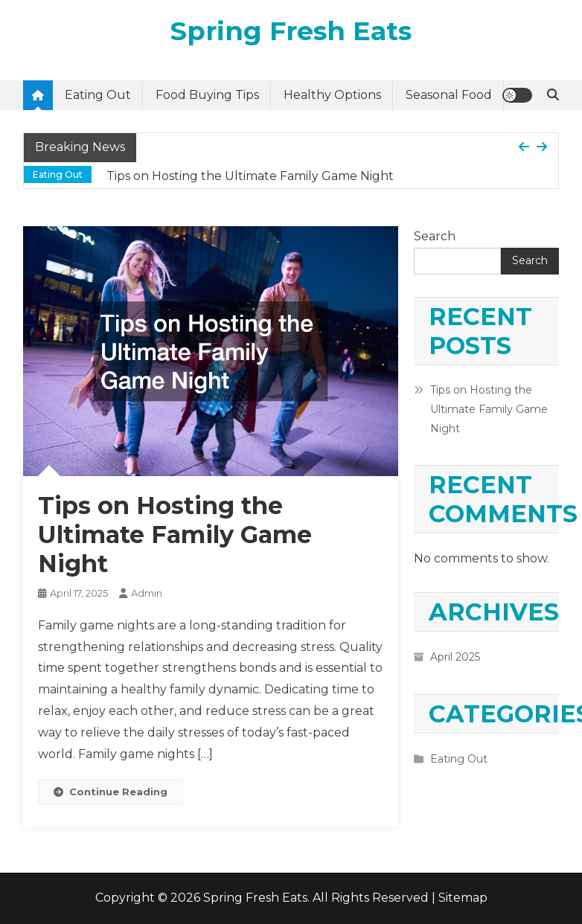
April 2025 (455, 657)
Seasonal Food (449, 95)
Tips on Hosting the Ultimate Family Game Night (250, 176)
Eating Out (98, 95)
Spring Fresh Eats (291, 31)
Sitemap (463, 898)
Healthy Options (332, 95)
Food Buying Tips (207, 95)
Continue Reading (111, 792)
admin (147, 593)
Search (435, 236)
